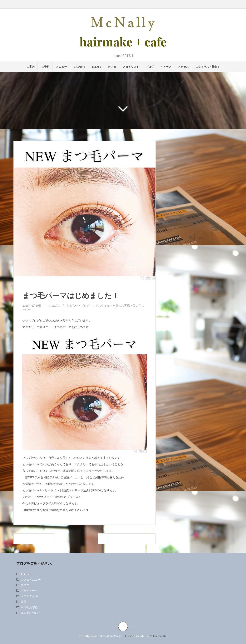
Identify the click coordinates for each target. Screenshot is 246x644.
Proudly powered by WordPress (100, 636)
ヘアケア (166, 67)
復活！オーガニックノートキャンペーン (127, 539)
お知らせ (72, 305)
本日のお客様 (121, 305)
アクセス (183, 67)
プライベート (29, 591)
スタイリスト (131, 67)
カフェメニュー (31, 579)
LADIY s (79, 67)
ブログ (150, 67)
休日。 (25, 602)
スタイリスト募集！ (208, 67)
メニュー (61, 67)
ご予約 (45, 67)
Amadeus (142, 636)
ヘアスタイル (101, 305)
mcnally (54, 305)
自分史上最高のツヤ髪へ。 (34, 539)
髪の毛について (31, 613)
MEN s (97, 67)
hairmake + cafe (123, 42)
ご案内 (31, 67)
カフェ (112, 67)
